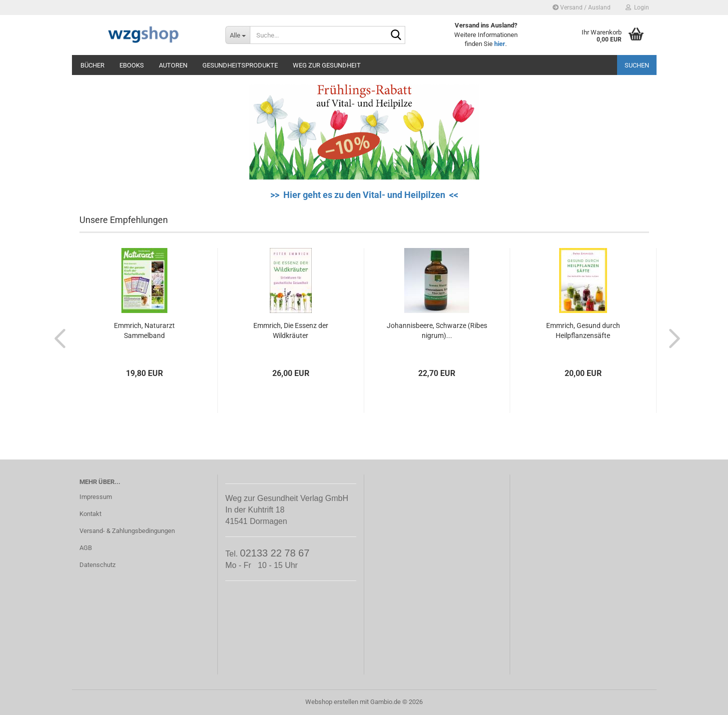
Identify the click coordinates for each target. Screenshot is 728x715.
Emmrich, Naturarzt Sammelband (144, 330)
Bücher (92, 65)
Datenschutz (97, 565)
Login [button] (637, 7)
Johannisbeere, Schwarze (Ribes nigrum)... (437, 330)
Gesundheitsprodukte (240, 65)
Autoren (173, 65)
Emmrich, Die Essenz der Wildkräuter (291, 330)
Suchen (637, 65)
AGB (86, 548)
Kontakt (90, 514)
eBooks (132, 65)
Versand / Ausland (582, 7)
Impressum (96, 497)
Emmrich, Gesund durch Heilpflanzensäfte (583, 330)
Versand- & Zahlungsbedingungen (127, 531)
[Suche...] (238, 35)
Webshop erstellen (332, 702)
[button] (57, 338)
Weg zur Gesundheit (327, 65)
